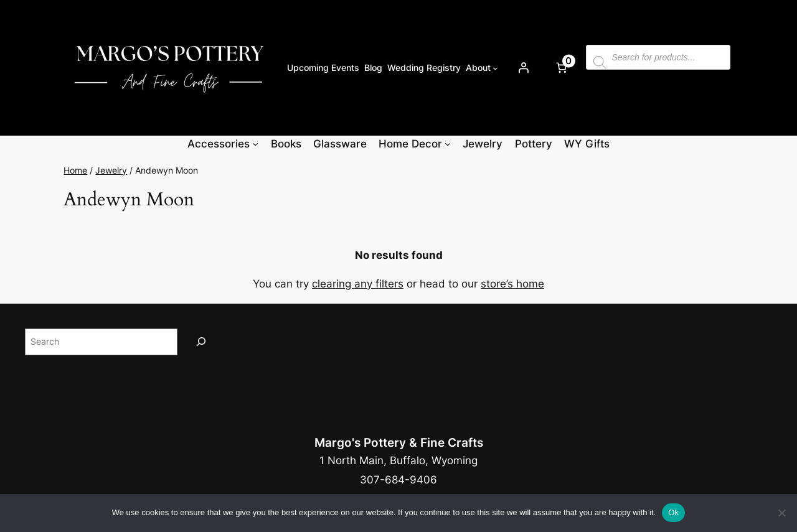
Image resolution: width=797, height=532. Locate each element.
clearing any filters (358, 284)
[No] (781, 513)
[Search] (201, 342)
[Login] (523, 68)
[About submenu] (495, 68)
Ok (673, 512)
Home (75, 170)
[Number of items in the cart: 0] (561, 68)
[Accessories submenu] (255, 144)
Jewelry (111, 170)
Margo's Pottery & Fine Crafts (399, 442)
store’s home (512, 284)
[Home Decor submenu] (448, 144)
